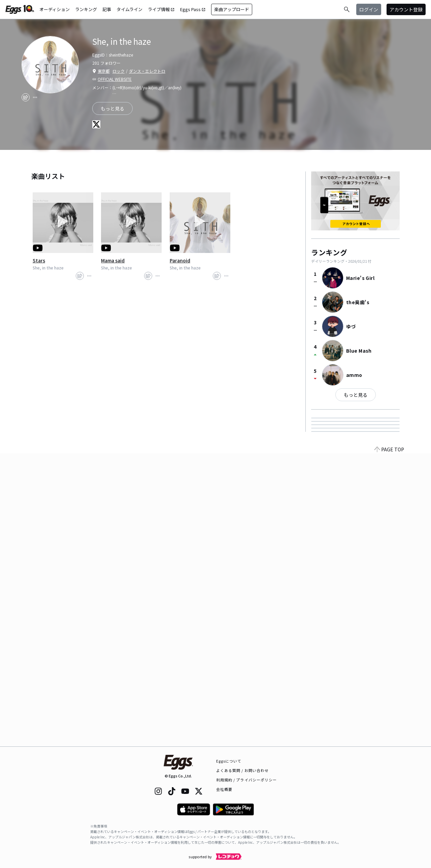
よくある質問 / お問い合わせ (243, 770)
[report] (35, 97)
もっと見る (356, 395)
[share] (26, 97)
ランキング (86, 9)
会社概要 (224, 789)
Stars (39, 260)
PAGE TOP (389, 742)
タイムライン (129, 9)
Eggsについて (229, 761)
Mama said (113, 260)
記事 (107, 9)
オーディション (55, 9)
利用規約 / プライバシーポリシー (247, 780)
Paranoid (180, 260)
